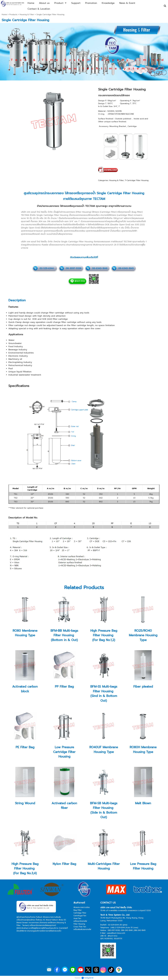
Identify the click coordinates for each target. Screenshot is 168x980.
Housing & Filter (27, 15)
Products (13, 15)
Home (4, 15)
